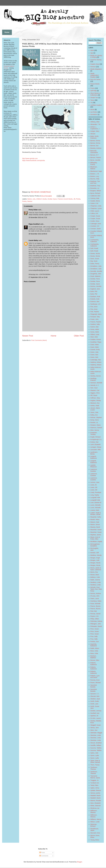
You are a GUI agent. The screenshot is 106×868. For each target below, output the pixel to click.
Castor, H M (94, 203)
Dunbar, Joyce (95, 284)
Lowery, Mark (95, 510)
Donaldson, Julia (96, 266)
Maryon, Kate (95, 522)
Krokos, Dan (94, 442)
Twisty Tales (94, 785)
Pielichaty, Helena (96, 621)
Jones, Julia (94, 412)
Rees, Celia (94, 651)
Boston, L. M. (95, 174)
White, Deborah (96, 806)
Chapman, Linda (96, 206)
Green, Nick (94, 355)
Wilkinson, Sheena (94, 812)
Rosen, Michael (96, 683)
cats (34, 199)
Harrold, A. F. (95, 385)
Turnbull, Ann (95, 783)
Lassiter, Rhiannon (94, 466)
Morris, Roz (94, 572)
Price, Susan (95, 629)
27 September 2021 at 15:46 (38, 277)
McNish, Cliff (95, 553)
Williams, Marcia (96, 819)
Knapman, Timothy (94, 433)
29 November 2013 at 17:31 (38, 217)
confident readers (96, 105)
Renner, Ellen (95, 660)
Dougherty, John (96, 274)
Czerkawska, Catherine (95, 241)
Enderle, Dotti (95, 299)
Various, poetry (95, 793)
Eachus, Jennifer (96, 286)
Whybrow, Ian (95, 808)
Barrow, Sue (94, 146)
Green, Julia (94, 352)
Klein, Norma (95, 430)
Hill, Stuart (94, 395)
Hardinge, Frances (94, 379)
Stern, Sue (94, 730)
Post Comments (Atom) (39, 340)
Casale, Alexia (95, 201)
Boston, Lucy (95, 176)
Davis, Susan (95, 259)
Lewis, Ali (93, 485)
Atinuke (93, 134)
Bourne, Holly (95, 179)
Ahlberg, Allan (95, 122)
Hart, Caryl (94, 388)
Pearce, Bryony (96, 606)
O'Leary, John (95, 596)
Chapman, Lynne (96, 208)
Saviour (30, 201)
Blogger (79, 862)
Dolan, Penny (95, 264)
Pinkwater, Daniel (96, 626)
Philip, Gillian (95, 619)
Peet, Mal (94, 611)
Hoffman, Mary (95, 398)
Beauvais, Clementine (94, 152)
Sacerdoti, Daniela (94, 686)
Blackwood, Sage (96, 171)
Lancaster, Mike (96, 450)
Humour (93, 67)
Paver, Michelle (95, 604)
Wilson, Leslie (95, 822)
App (92, 53)
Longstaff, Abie (95, 498)
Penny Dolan (33, 210)
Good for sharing (96, 60)
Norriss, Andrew (96, 593)
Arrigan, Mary (95, 131)
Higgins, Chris (95, 393)
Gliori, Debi (94, 337)
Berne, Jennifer (95, 160)
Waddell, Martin (96, 796)
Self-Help (93, 91)
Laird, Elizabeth (96, 444)
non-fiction (94, 112)
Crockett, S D (95, 226)
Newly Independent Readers (95, 75)
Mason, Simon (95, 524)
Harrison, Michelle (96, 383)
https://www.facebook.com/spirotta (33, 160)
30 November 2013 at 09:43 (38, 234)
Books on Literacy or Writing (96, 56)
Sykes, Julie (94, 753)
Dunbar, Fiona (95, 279)
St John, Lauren (96, 718)
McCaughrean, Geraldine (95, 545)
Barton (30, 199)
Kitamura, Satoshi (96, 428)
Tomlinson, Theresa (94, 768)
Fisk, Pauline (95, 312)
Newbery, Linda (96, 582)
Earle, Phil (94, 291)
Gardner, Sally (95, 324)
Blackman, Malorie (94, 168)
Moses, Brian (95, 575)
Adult (92, 50)
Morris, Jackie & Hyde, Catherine (96, 569)
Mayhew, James (96, 535)
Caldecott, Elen (95, 196)
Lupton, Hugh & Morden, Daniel (96, 514)
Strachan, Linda (96, 735)
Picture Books (95, 84)
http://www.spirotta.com (30, 158)
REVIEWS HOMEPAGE (41, 192)
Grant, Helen (95, 345)
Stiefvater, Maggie (96, 733)
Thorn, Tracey (95, 765)
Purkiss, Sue (95, 642)
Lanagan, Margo (96, 447)
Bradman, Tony (95, 186)
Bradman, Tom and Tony (95, 182)
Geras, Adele (95, 329)
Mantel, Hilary (95, 520)
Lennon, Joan (95, 482)
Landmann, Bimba (94, 453)
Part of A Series (96, 79)
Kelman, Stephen (96, 417)
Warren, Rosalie (96, 801)
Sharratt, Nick (95, 696)
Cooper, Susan (95, 216)
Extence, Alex (95, 302)
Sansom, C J (95, 694)
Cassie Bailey (33, 240)
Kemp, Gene (95, 420)
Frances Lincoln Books (65, 199)
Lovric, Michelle (96, 505)
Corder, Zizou (95, 221)
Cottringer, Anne (96, 224)
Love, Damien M (96, 502)
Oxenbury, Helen (96, 601)
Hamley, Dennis (96, 376)
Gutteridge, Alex (96, 360)
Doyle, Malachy (96, 276)
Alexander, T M (95, 124)
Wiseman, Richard (94, 825)
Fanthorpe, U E (95, 304)
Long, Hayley (95, 495)
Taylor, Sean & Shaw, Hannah (95, 761)
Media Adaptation (96, 69)
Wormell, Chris (95, 833)
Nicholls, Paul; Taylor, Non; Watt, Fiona (96, 589)
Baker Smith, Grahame (95, 137)
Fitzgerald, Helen (96, 314)
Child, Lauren (95, 211)
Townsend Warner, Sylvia (95, 777)
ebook (92, 109)
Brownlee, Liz (95, 188)
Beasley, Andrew (96, 148)
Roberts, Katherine (94, 664)
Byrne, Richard (95, 193)
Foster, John (94, 319)
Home (53, 336)
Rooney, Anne (95, 680)
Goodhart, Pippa (96, 342)
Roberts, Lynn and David (95, 677)
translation (94, 114)
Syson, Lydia (95, 755)
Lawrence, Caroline (94, 470)
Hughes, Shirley (96, 400)
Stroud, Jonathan (96, 743)
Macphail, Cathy (96, 517)
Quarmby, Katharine (94, 645)
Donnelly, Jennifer (96, 271)
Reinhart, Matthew (93, 657)
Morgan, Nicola (95, 563)
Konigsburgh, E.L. (96, 439)
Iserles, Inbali (95, 406)
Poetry (24, 201)
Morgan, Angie (95, 558)
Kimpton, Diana (96, 425)
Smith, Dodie (95, 701)
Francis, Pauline (96, 322)
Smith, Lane (94, 704)
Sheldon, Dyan (95, 699)
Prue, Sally (94, 636)
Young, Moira (95, 840)
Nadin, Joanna (95, 580)
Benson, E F (94, 155)
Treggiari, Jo (94, 780)
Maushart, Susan (96, 530)
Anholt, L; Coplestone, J (95, 128)
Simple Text (94, 98)
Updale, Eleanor (96, 790)
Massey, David (95, 527)
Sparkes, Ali (94, 716)
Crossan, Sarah (96, 229)
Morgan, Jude (95, 560)
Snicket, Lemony (96, 711)
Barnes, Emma (95, 141)
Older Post (79, 336)
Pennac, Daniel (95, 614)
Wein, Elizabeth (96, 803)
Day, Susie (94, 261)
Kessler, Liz (94, 422)
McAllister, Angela (96, 542)
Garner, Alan (95, 327)
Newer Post (28, 336)
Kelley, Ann (94, 415)
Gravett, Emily (95, 350)
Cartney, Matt (95, 198)
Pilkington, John (96, 624)
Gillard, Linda (95, 334)
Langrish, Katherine (94, 457)
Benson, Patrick (96, 158)
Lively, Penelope (96, 492)
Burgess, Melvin (96, 191)
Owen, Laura (95, 598)
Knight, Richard (96, 437)
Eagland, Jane (95, 289)
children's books (42, 199)
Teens (92, 100)
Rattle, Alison (95, 648)
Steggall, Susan (96, 725)
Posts (42, 852)
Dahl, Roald (94, 248)
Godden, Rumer (96, 339)
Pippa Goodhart (34, 224)
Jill (74, 199)
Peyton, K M (94, 616)
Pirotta (78, 199)
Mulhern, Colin (95, 577)
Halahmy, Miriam (96, 362)
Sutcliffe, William (96, 745)
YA (91, 103)
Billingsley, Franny (94, 164)
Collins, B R (94, 213)
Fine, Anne (94, 307)
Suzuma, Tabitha (96, 748)
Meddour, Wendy (96, 555)
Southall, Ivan (95, 713)
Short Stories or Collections (96, 94)
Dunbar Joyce (52, 199)
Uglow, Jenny (95, 788)
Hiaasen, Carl (95, 390)
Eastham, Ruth (95, 297)
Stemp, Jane (95, 728)
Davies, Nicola (95, 253)
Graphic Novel (95, 64)
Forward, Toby (95, 317)
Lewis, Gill (94, 487)
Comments (44, 856)
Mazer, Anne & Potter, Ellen (95, 538)
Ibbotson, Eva (95, 403)
